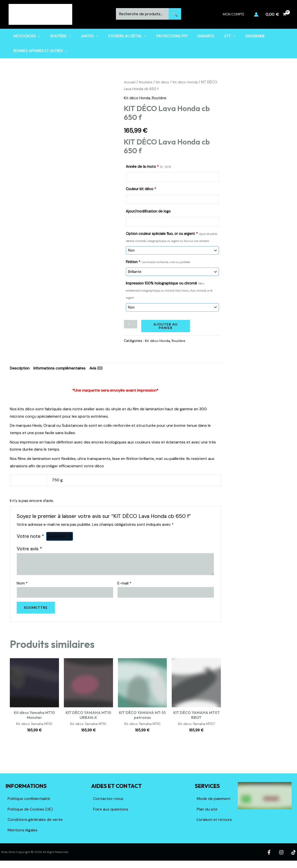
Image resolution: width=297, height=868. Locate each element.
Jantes (83, 36)
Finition (158, 262)
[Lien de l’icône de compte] (256, 14)
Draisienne (234, 36)
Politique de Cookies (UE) (30, 812)
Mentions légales (23, 833)
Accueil (130, 82)
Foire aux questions (111, 812)
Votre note (30, 537)
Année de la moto (148, 167)
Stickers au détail (118, 36)
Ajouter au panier (166, 327)
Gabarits (191, 36)
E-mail (124, 584)
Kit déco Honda (188, 82)
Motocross (26, 36)
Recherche (175, 14)
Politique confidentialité (29, 801)
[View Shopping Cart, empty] (276, 14)
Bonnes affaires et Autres (39, 51)
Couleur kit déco (141, 189)
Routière (57, 36)
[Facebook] (271, 855)
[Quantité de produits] (131, 325)
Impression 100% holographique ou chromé (169, 291)
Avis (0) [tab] (100, 369)
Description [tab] (20, 369)
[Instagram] (282, 855)
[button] (37, 36)
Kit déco (164, 82)
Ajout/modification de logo (148, 211)
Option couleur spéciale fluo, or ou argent (172, 237)
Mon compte (235, 14)
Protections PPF (159, 36)
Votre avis (29, 550)
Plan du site (207, 812)
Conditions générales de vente (35, 822)
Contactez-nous (108, 801)
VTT (212, 36)
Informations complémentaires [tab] (62, 369)
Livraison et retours (214, 822)
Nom (22, 584)
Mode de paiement (214, 801)
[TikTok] (293, 855)
